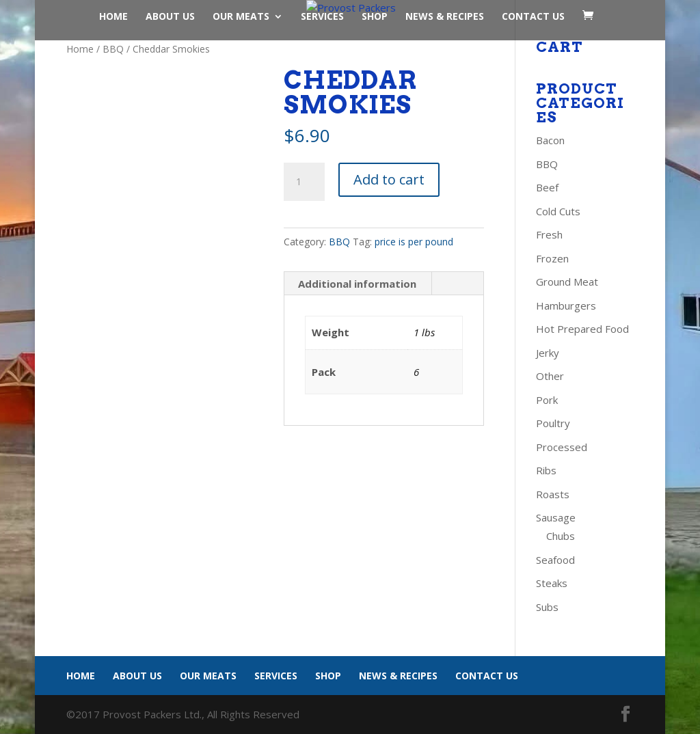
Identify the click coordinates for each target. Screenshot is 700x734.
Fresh (549, 234)
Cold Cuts (558, 211)
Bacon (550, 140)
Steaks (552, 583)
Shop (375, 17)
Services (322, 17)
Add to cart (389, 179)
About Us (170, 17)
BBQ (113, 49)
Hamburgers (566, 305)
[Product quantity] (304, 182)
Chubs (561, 536)
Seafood (555, 560)
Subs (547, 607)
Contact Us (533, 17)
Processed (562, 447)
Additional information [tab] (357, 284)
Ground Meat (567, 282)
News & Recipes (445, 17)
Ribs (546, 470)
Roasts (553, 494)
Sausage (556, 517)
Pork (547, 400)
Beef (547, 187)
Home (113, 17)
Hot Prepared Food (582, 329)
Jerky (548, 353)
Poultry (553, 423)
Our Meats (241, 17)
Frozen (552, 258)
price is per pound (414, 242)
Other (550, 376)
